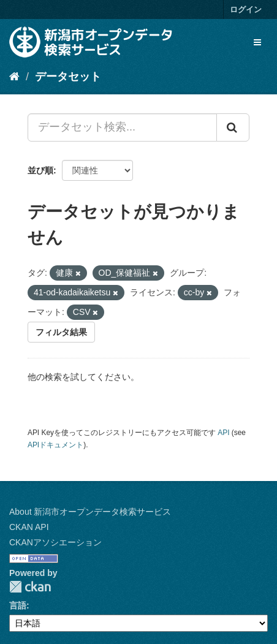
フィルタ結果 (61, 332)
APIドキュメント (55, 445)
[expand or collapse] (257, 42)
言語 (18, 605)
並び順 (40, 170)
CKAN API (29, 527)
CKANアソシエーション (55, 542)
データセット (68, 77)
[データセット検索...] (122, 127)
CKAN (30, 587)
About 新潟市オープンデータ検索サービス (90, 512)
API (223, 433)
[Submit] (233, 127)
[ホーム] (14, 77)
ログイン (246, 9)
